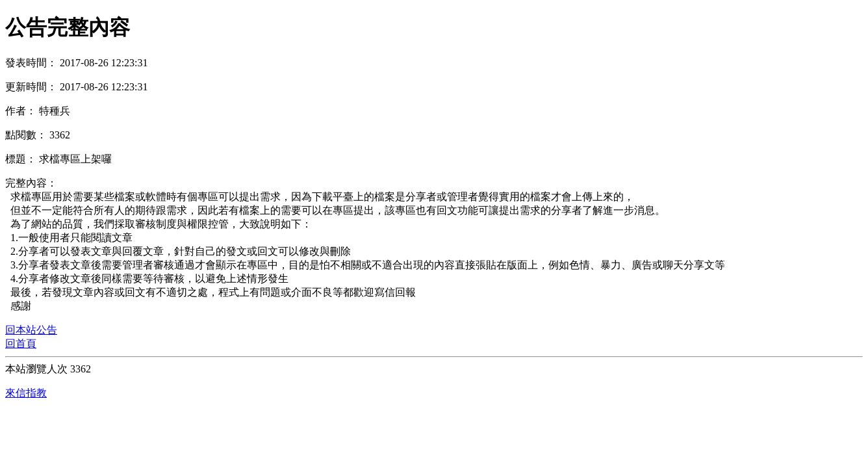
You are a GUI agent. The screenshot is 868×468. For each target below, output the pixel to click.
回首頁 (21, 344)
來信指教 (26, 393)
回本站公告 (31, 330)
